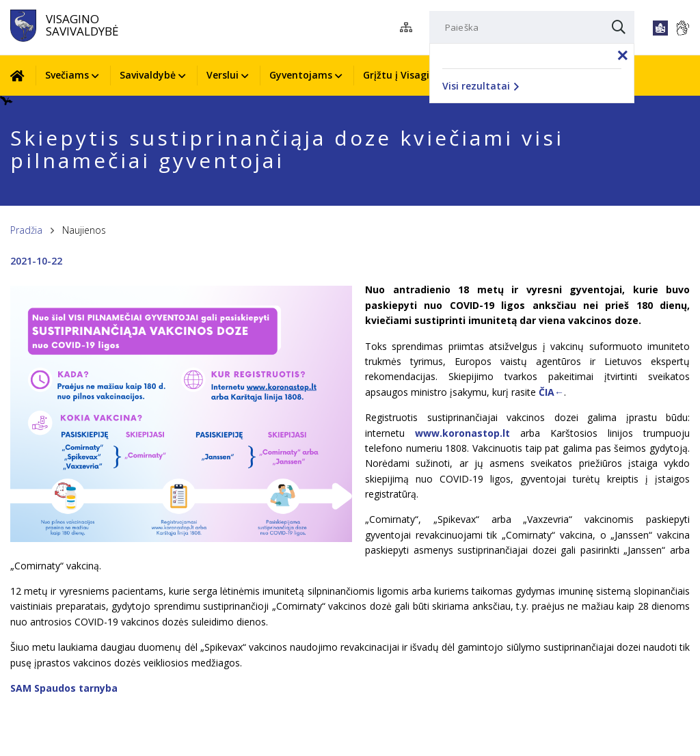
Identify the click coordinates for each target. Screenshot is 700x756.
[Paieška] (532, 27)
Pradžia (26, 230)
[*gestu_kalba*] (682, 28)
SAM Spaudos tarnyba (64, 688)
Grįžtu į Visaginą (402, 75)
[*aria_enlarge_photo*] (181, 538)
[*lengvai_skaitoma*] (660, 28)
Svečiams (67, 75)
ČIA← (551, 392)
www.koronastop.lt (462, 433)
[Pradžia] (23, 76)
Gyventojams (301, 75)
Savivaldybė (148, 75)
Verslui (223, 75)
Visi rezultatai (481, 86)
